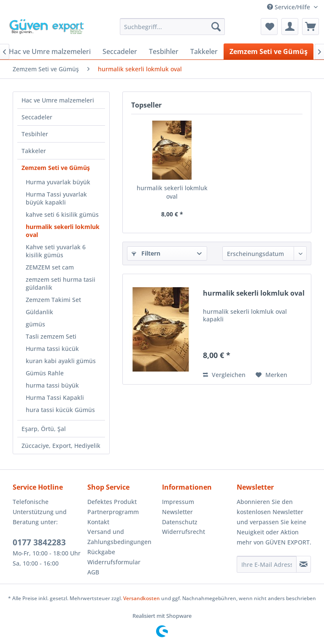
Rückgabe (101, 552)
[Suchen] (216, 27)
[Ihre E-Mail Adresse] (267, 564)
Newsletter (177, 512)
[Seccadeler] (120, 51)
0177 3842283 (39, 542)
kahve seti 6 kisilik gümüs (62, 214)
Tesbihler (35, 134)
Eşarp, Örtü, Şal (44, 429)
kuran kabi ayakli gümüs (61, 361)
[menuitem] (173, 27)
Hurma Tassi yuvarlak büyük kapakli (56, 198)
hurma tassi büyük (52, 385)
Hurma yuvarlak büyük (58, 182)
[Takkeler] (204, 51)
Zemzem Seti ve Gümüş (56, 168)
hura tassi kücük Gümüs (60, 410)
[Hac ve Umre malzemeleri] (50, 51)
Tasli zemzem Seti (51, 336)
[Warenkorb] (310, 27)
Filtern (146, 253)
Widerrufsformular (114, 562)
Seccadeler (37, 117)
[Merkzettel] (269, 27)
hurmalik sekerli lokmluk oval (63, 231)
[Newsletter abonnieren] (304, 564)
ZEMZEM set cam (50, 267)
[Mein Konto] (290, 27)
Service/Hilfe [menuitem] (289, 7)
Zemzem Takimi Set (53, 300)
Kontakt (98, 522)
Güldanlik (39, 312)
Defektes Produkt (112, 502)
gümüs (35, 324)
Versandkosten (142, 598)
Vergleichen (224, 375)
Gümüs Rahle (45, 373)
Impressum (178, 502)
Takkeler (34, 151)
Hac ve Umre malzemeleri (58, 100)
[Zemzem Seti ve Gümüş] (269, 51)
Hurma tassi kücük (52, 349)
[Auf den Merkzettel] (271, 375)
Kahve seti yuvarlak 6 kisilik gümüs (56, 251)
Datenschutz (180, 522)
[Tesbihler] (164, 51)
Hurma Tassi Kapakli (55, 397)
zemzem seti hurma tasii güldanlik (61, 283)
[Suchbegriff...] (173, 27)
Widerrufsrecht (184, 532)
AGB (93, 572)
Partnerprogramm (113, 512)
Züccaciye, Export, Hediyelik (61, 446)
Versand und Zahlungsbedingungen (119, 537)
